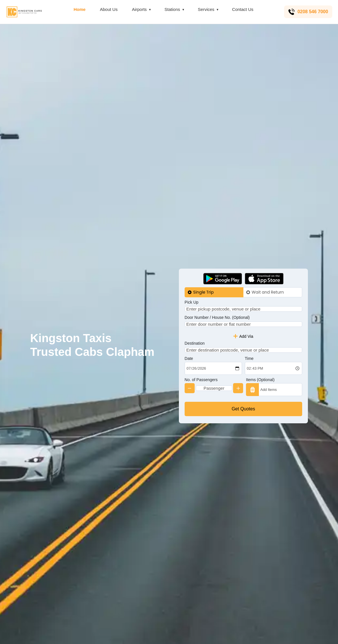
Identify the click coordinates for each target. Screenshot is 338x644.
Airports (139, 9)
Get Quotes (243, 418)
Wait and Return (268, 283)
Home (79, 9)
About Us (108, 9)
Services (206, 9)
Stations (171, 9)
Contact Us (242, 9)
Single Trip (204, 283)
